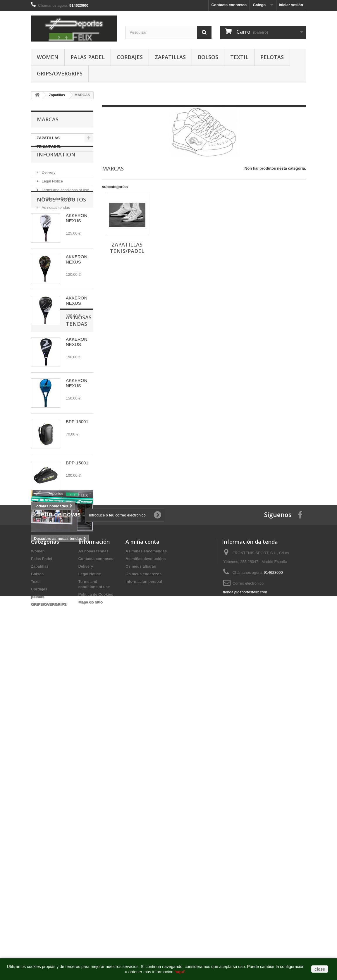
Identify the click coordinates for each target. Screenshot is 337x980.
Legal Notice (52, 193)
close (320, 969)
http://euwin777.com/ (197, 804)
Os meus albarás (141, 721)
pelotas (272, 57)
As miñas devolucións (146, 714)
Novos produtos (61, 242)
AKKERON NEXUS (76, 260)
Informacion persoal (144, 737)
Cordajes (130, 57)
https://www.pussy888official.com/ (49, 804)
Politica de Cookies (57, 211)
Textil (239, 57)
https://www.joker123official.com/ (106, 804)
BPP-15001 (77, 464)
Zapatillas (170, 57)
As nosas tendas (55, 220)
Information (56, 169)
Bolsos (208, 57)
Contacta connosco (229, 5)
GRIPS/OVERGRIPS (60, 73)
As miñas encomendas (146, 706)
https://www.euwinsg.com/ (157, 804)
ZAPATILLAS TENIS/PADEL (49, 142)
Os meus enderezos (143, 729)
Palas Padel (88, 57)
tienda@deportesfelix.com (245, 747)
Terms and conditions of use (65, 202)
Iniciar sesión (291, 5)
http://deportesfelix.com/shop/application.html (299, 804)
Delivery (48, 185)
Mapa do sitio (91, 757)
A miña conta (142, 697)
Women (48, 57)
